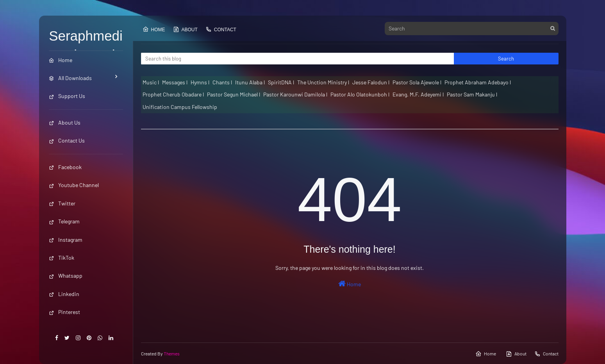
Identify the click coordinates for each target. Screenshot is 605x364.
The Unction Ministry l (323, 82)
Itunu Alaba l (250, 82)
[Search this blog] (298, 59)
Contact (221, 29)
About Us (65, 122)
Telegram (64, 221)
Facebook (65, 167)
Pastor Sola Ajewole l (417, 82)
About (185, 29)
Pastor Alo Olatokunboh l (360, 94)
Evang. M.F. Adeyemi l (418, 94)
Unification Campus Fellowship (180, 107)
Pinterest (64, 312)
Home (154, 29)
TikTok (62, 258)
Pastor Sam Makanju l (472, 94)
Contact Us (67, 140)
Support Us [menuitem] (67, 96)
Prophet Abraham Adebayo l (478, 82)
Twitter (62, 203)
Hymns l (200, 82)
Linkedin (64, 294)
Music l (151, 82)
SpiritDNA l (281, 82)
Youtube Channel (74, 185)
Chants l (222, 82)
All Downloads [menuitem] (70, 78)
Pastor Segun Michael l (234, 94)
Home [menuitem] (61, 60)
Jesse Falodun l (371, 82)
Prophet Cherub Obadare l (173, 94)
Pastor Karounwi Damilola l (295, 94)
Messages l (175, 82)
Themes (172, 353)
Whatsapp (66, 276)
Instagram (66, 240)
